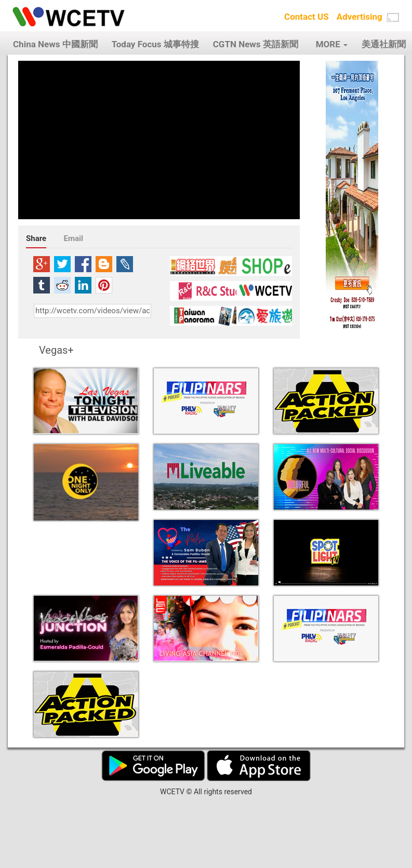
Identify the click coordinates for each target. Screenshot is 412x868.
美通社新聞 (384, 44)
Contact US (307, 17)
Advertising (360, 17)
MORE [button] (332, 44)
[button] (393, 18)
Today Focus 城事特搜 (155, 44)
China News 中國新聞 (55, 44)
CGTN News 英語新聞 (256, 44)
